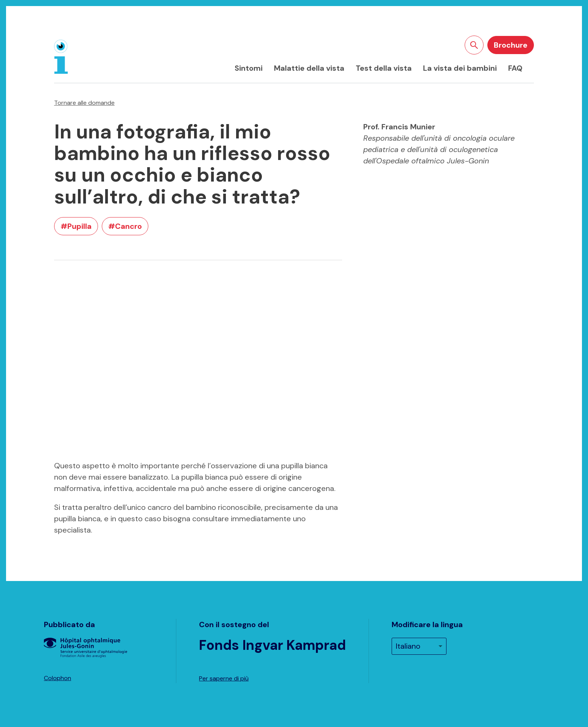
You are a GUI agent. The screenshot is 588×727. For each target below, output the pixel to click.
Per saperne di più (224, 678)
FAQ (515, 68)
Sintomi (249, 68)
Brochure (511, 45)
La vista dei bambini (460, 68)
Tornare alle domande (84, 103)
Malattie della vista (309, 68)
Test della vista (384, 68)
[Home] (61, 57)
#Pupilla (76, 226)
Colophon (58, 678)
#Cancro (125, 226)
